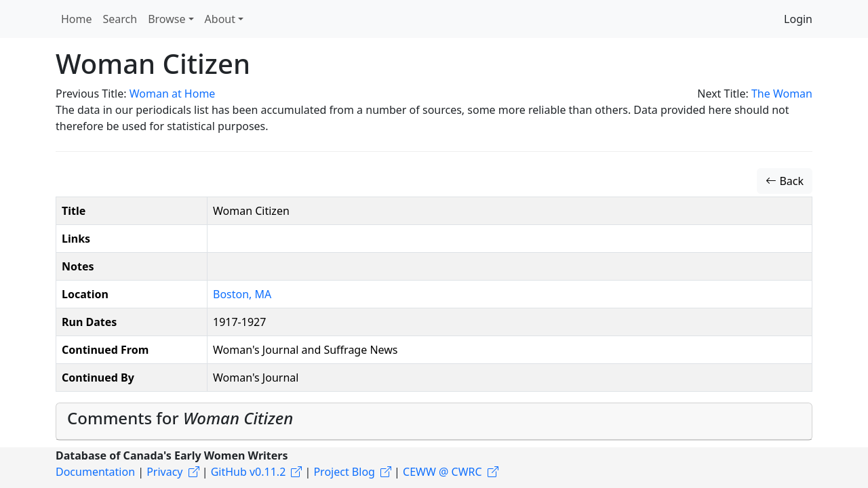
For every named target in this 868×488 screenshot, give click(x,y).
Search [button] (120, 19)
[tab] (434, 422)
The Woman (782, 94)
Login (798, 19)
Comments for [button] (180, 418)
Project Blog (344, 472)
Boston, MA (242, 294)
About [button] (220, 19)
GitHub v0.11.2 (249, 472)
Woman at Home (173, 94)
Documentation (95, 472)
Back (785, 181)
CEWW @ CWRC (442, 472)
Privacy (164, 472)
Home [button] (77, 19)
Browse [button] (166, 19)
